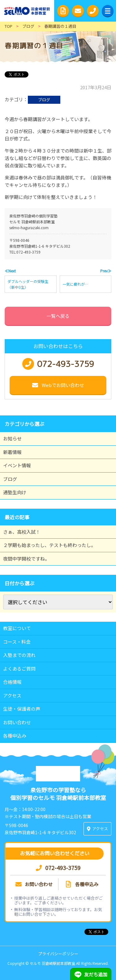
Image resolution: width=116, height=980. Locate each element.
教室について (17, 628)
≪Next (10, 271)
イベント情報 (17, 465)
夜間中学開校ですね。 (26, 559)
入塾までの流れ (19, 655)
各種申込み (15, 736)
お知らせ (12, 438)
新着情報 (12, 452)
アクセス (12, 695)
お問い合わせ (17, 722)
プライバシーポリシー (58, 954)
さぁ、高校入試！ (22, 532)
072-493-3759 (28, 252)
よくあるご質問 (19, 669)
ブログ (44, 100)
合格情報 (12, 682)
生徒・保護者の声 (22, 709)
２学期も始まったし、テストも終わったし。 (49, 545)
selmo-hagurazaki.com (29, 227)
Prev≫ (106, 271)
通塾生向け (15, 492)
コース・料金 (17, 642)
